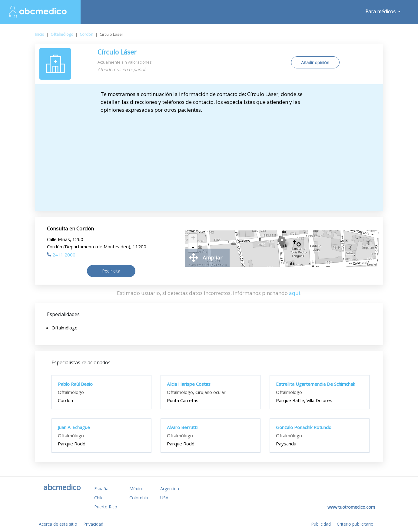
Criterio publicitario (355, 524)
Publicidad (321, 524)
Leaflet (372, 264)
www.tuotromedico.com (351, 507)
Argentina (170, 489)
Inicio (40, 34)
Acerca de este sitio (58, 524)
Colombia (139, 498)
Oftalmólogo (62, 34)
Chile (99, 498)
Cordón (86, 34)
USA (164, 498)
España (101, 489)
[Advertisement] (209, 159)
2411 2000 (61, 255)
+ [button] (193, 239)
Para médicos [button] (381, 12)
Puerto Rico (106, 507)
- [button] (193, 248)
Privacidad (93, 524)
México (136, 489)
